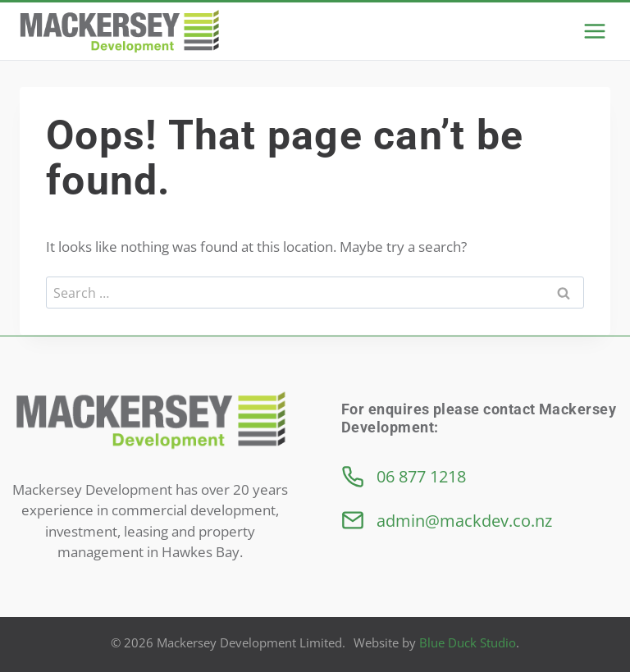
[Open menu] (594, 31)
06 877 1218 (421, 476)
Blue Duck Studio (468, 642)
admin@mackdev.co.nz (464, 521)
